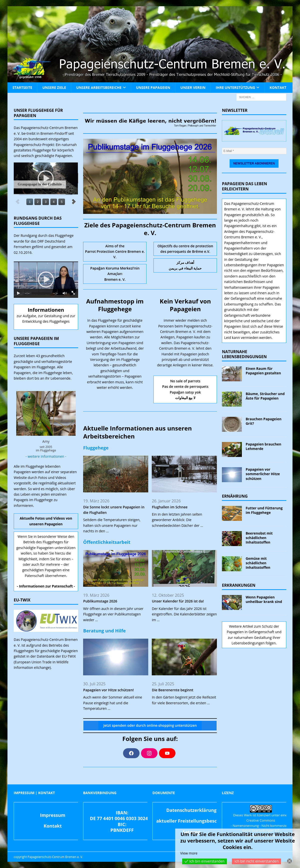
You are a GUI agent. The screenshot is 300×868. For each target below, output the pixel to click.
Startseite (22, 87)
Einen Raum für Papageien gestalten (263, 371)
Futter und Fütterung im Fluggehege (264, 510)
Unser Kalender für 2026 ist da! (178, 601)
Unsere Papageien (153, 87)
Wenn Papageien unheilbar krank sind (264, 599)
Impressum (53, 815)
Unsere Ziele (54, 87)
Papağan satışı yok (185, 392)
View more (189, 853)
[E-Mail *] (256, 151)
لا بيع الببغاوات (185, 398)
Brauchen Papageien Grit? (263, 421)
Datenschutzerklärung (191, 810)
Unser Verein (193, 87)
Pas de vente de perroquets (185, 386)
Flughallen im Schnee (170, 507)
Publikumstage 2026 (100, 601)
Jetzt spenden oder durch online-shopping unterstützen (150, 725)
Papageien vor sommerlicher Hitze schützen (263, 474)
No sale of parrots (185, 381)
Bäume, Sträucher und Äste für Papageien (265, 396)
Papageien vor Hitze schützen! (108, 690)
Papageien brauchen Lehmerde (263, 446)
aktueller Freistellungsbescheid (191, 821)
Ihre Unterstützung (235, 87)
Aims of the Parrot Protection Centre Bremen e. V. (115, 252)
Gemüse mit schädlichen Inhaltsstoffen (258, 563)
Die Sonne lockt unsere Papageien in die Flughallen (114, 510)
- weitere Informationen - (46, 456)
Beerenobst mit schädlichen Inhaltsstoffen (259, 538)
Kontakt (278, 87)
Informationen (46, 310)
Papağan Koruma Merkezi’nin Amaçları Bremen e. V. (115, 274)
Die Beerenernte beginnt (172, 690)
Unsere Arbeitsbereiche (99, 87)
